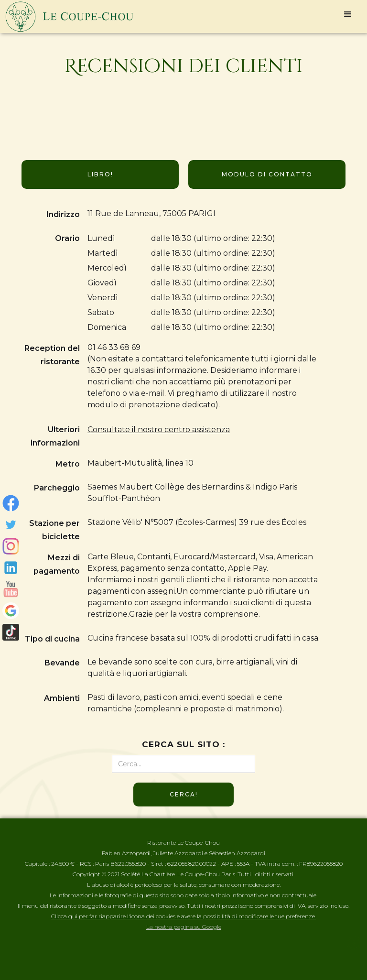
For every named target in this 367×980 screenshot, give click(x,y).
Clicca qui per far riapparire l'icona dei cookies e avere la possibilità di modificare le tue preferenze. (183, 916)
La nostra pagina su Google (184, 927)
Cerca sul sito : (183, 744)
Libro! (100, 174)
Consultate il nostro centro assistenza (159, 430)
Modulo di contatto (267, 174)
